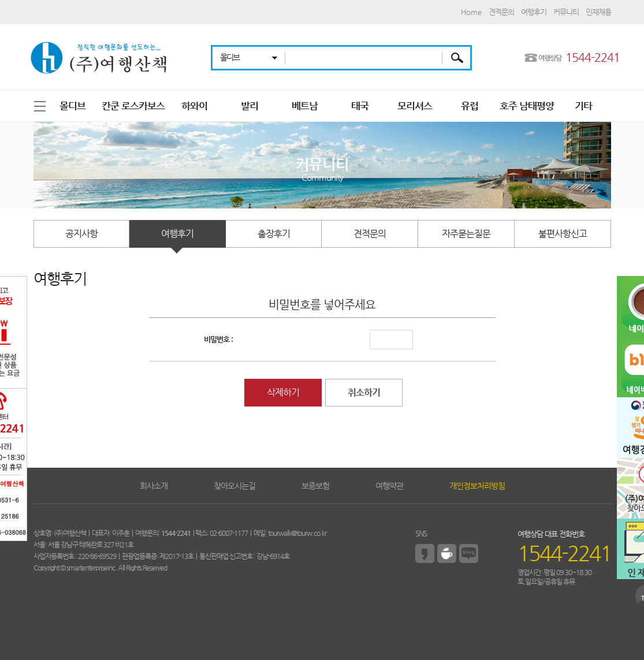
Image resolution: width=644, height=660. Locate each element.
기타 (583, 106)
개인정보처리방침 (477, 486)
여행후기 (534, 12)
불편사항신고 (563, 234)
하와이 (194, 106)
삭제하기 (283, 392)
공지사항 (81, 234)
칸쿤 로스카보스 (133, 106)
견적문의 (501, 12)
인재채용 (598, 12)
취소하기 (364, 392)
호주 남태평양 (527, 106)
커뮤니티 (566, 12)
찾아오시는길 (234, 486)
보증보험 (315, 486)
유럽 (470, 106)
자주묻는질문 (466, 234)
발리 (250, 106)
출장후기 (274, 234)
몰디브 (72, 106)
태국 (360, 106)
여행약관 (389, 486)
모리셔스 (415, 106)
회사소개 (154, 486)
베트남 (305, 106)
